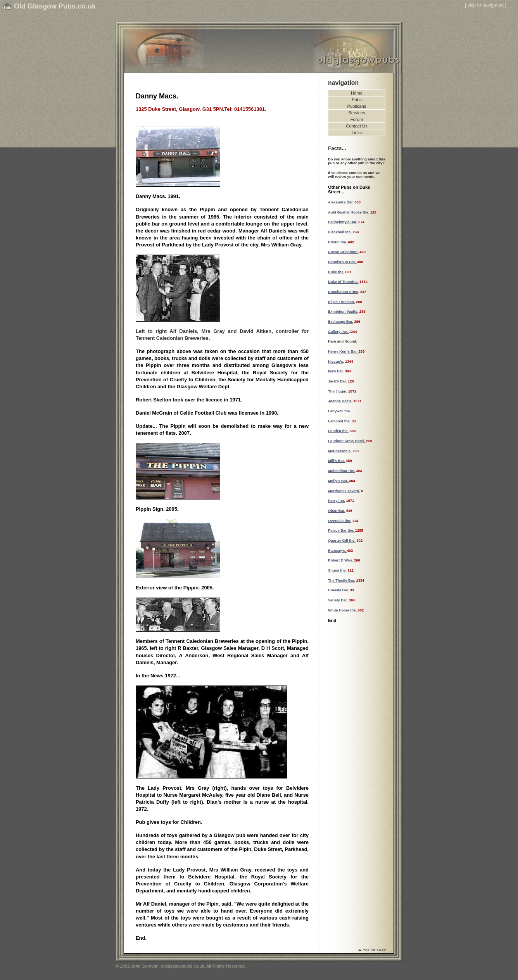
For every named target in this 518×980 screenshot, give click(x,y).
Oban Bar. (337, 511)
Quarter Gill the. (342, 541)
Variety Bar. (338, 600)
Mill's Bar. (336, 461)
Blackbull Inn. (340, 232)
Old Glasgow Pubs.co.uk (55, 6)
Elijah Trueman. (341, 302)
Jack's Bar (337, 381)
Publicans (357, 106)
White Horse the (342, 610)
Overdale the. (339, 521)
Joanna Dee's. (341, 401)
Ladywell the (339, 411)
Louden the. (338, 431)
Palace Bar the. (342, 530)
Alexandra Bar (340, 202)
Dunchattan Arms (343, 292)
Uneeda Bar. (339, 590)
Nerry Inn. (337, 501)
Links (357, 133)
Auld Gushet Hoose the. (349, 212)
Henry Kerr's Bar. (343, 351)
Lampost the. (339, 421)
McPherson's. (340, 451)
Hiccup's (336, 362)
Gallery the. (338, 332)
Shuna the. (337, 570)
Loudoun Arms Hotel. (347, 441)
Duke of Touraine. (343, 282)
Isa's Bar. (336, 371)
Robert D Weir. (341, 560)
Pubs (357, 100)
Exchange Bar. (341, 322)
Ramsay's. (338, 551)
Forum (357, 119)
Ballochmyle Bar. (343, 222)
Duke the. (336, 272)
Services (357, 113)
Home (357, 93)
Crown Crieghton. (343, 252)
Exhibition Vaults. (343, 312)
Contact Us (357, 126)
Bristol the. (338, 242)
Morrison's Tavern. (344, 491)
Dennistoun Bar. (343, 262)
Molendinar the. (341, 471)
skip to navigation (486, 5)
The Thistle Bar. (342, 580)
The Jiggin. (338, 391)
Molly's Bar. (338, 481)
